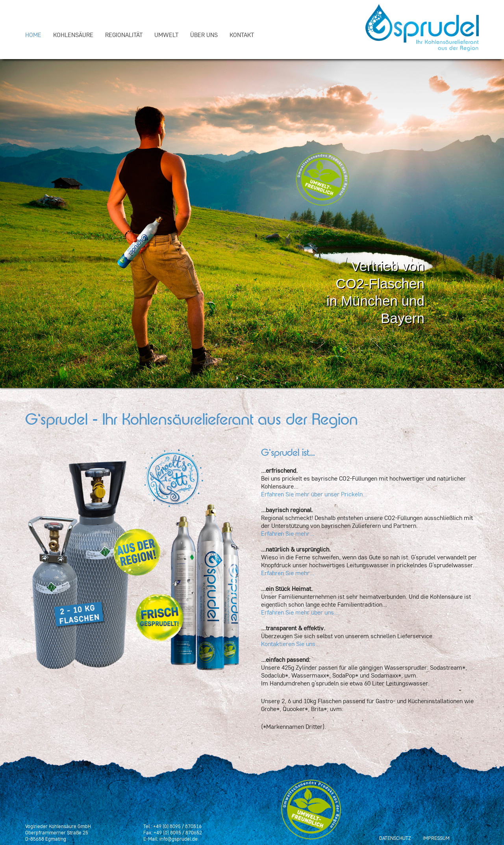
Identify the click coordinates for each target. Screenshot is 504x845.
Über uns (204, 35)
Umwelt (166, 35)
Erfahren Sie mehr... (288, 533)
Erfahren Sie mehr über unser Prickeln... (314, 494)
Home (33, 35)
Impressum (436, 838)
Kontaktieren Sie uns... (291, 644)
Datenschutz (395, 838)
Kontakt (242, 35)
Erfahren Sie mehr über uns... (300, 612)
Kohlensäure (73, 35)
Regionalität (124, 35)
